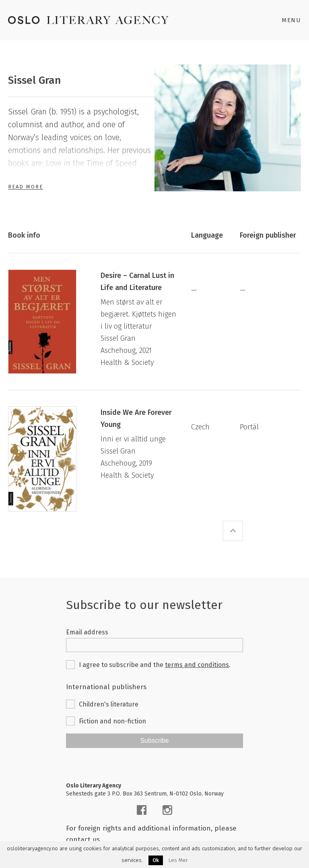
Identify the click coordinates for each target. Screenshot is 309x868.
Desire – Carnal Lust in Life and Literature (137, 282)
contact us (83, 840)
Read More (26, 187)
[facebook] (142, 810)
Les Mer (178, 860)
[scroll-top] (233, 531)
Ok (156, 860)
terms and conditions (197, 665)
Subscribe (154, 741)
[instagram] (167, 810)
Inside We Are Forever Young (136, 418)
